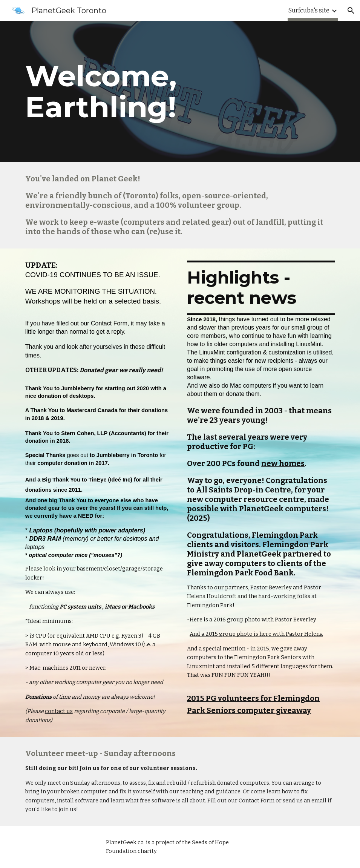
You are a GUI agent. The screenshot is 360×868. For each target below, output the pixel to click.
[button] (351, 11)
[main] (180, 92)
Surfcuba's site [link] (309, 10)
